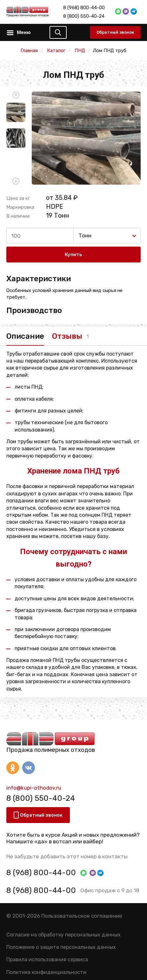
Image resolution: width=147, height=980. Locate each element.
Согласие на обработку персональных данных (63, 935)
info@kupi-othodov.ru (34, 788)
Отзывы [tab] (67, 336)
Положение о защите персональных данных (61, 947)
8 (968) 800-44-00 (84, 8)
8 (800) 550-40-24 (84, 16)
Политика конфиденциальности (46, 972)
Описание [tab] (25, 336)
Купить (73, 255)
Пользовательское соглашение (82, 916)
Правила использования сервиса (47, 960)
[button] (16, 95)
